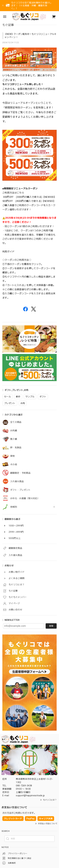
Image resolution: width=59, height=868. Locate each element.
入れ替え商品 (17, 481)
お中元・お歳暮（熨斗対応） (25, 498)
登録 (51, 626)
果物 (13, 456)
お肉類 (14, 431)
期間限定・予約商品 (20, 473)
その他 (14, 464)
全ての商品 (16, 422)
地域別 (14, 507)
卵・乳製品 (16, 447)
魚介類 (14, 439)
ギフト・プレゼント (20, 490)
